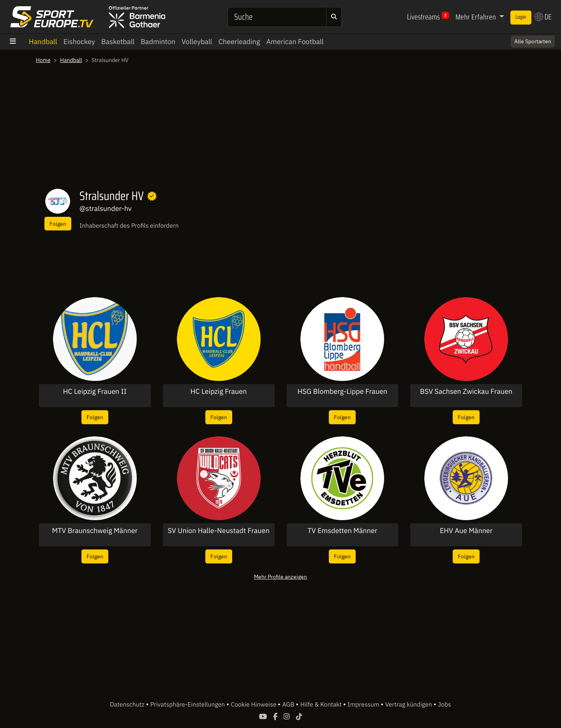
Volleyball (197, 42)
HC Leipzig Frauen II (95, 391)
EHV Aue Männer (466, 531)
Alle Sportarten (533, 41)
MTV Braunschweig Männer (95, 531)
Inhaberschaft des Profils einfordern (129, 226)
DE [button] (543, 17)
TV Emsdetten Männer (342, 531)
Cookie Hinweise (254, 705)
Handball (43, 42)
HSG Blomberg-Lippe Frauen (342, 391)
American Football (295, 42)
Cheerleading (239, 42)
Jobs (445, 705)
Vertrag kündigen (409, 705)
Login (521, 17)
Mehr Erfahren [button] (476, 17)
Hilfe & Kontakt (322, 705)
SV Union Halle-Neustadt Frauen (219, 531)
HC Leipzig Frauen (219, 391)
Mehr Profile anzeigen (280, 577)
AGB (289, 705)
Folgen (58, 224)
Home (43, 60)
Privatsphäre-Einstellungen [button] (188, 705)
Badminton (158, 42)
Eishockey (79, 42)
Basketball (118, 42)
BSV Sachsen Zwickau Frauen (466, 391)
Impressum (364, 705)
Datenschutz (128, 705)
